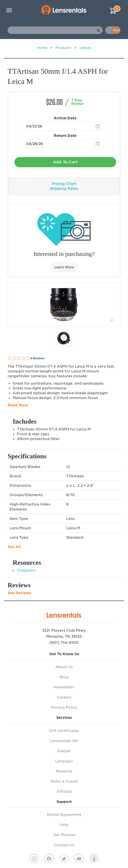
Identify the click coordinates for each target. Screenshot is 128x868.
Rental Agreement (64, 815)
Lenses (85, 48)
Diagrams (26, 570)
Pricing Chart (64, 184)
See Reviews (19, 593)
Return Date (65, 136)
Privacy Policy (64, 707)
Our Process (64, 835)
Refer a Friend (64, 781)
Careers (64, 697)
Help (64, 825)
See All (14, 547)
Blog (64, 677)
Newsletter (64, 687)
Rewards (64, 771)
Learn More (64, 267)
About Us (64, 667)
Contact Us (64, 845)
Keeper (64, 751)
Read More (18, 405)
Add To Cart (65, 162)
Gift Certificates (64, 731)
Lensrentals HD (64, 741)
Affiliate (64, 791)
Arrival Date (65, 118)
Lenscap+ (64, 761)
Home (42, 48)
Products (63, 48)
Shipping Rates (64, 188)
